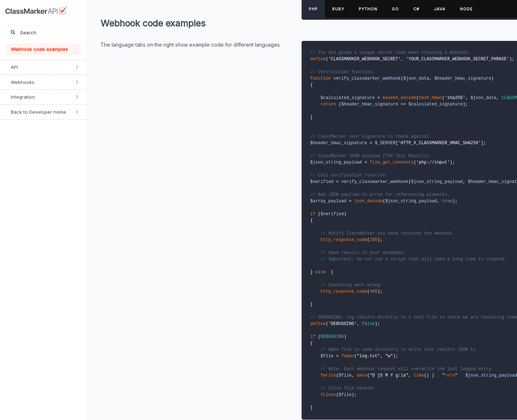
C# (416, 9)
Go (395, 9)
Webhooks (23, 82)
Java (440, 9)
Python (368, 9)
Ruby (338, 9)
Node (466, 9)
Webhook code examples (39, 49)
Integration (23, 97)
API (14, 67)
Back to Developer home (38, 112)
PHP (313, 9)
